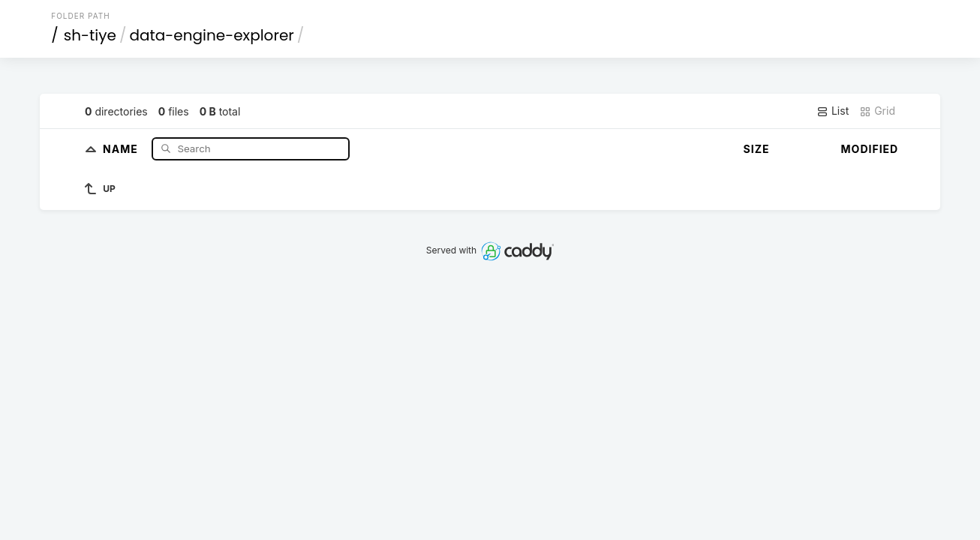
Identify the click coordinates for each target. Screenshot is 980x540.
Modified (870, 149)
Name (122, 148)
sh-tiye (90, 35)
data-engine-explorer (211, 35)
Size (757, 149)
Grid (877, 111)
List (833, 111)
